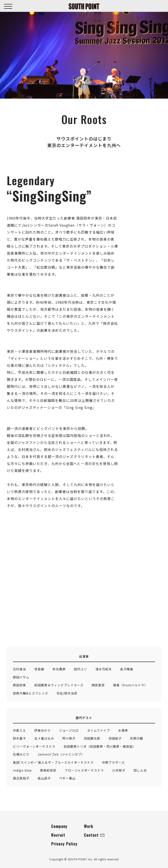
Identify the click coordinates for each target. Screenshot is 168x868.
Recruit (58, 835)
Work (89, 826)
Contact (94, 835)
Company (59, 826)
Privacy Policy (64, 844)
